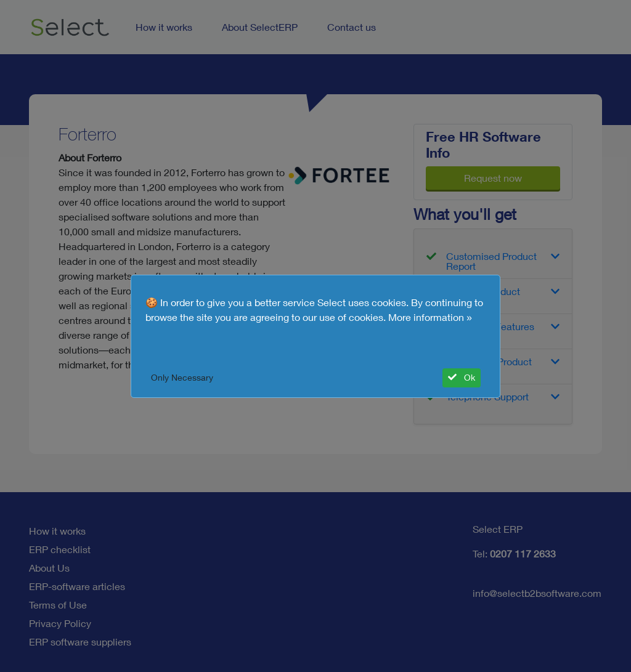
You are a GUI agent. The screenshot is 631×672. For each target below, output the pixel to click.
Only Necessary (182, 378)
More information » (430, 317)
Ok (462, 378)
